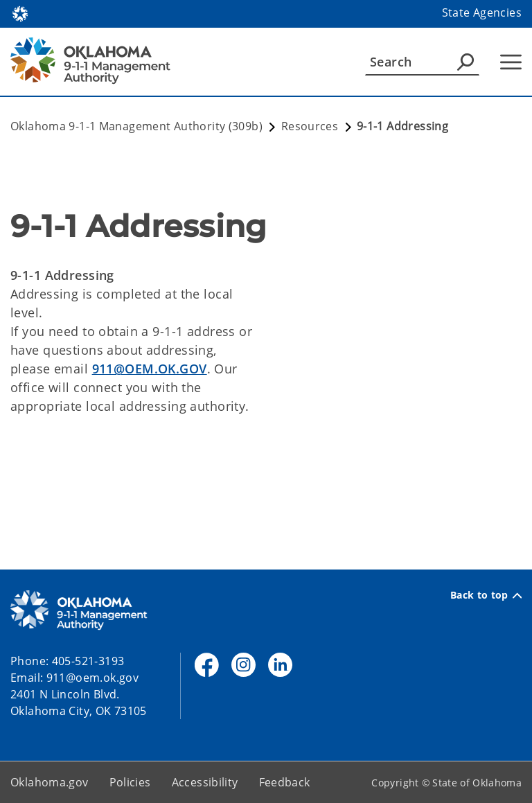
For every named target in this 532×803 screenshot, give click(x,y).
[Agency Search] (465, 62)
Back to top (486, 595)
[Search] (422, 62)
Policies (130, 782)
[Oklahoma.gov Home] (20, 13)
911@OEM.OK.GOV (150, 369)
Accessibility (205, 782)
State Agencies (482, 12)
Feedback (285, 782)
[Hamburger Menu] (511, 62)
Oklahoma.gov (50, 782)
